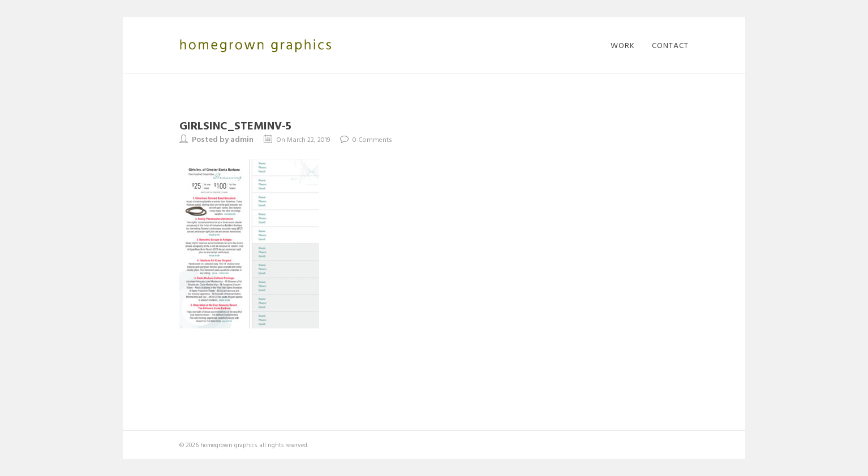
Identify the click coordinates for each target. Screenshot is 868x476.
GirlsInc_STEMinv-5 (235, 125)
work (623, 45)
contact (670, 45)
